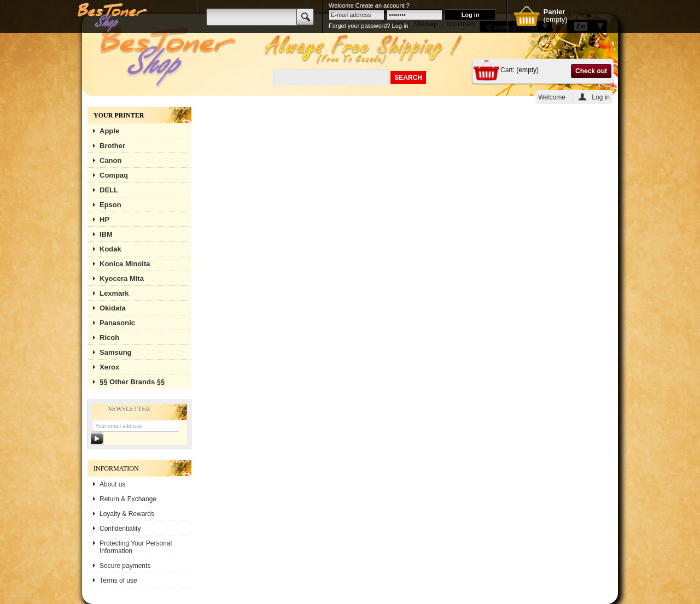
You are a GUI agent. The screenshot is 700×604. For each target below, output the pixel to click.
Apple (109, 131)
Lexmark (114, 293)
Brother (112, 146)
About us (112, 484)
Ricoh (109, 338)
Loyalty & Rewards (127, 514)
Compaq (114, 175)
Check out (591, 71)
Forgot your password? (360, 26)
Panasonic (117, 323)
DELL (109, 190)
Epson (110, 205)
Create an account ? (383, 5)
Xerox (109, 367)
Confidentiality (120, 529)
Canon (110, 160)
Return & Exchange (128, 499)
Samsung (116, 352)
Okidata (113, 308)
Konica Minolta (125, 264)
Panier (554, 12)
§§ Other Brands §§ (132, 382)
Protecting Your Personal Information (136, 547)
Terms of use (118, 580)
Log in (601, 97)
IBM (106, 234)
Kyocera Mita (122, 278)
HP (104, 219)
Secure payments (125, 566)
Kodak (110, 249)
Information (116, 468)
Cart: (507, 70)
